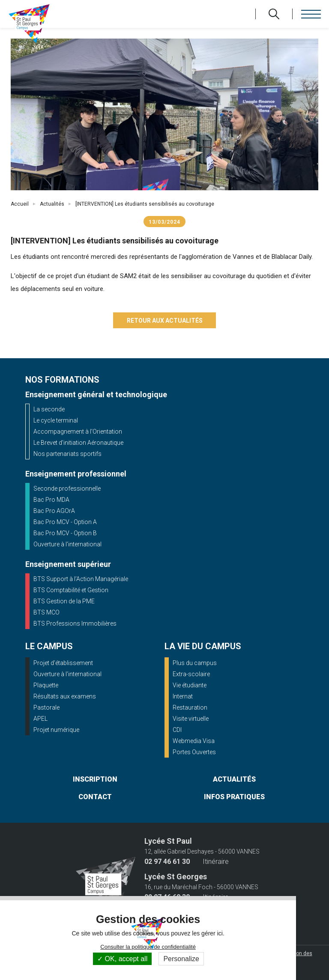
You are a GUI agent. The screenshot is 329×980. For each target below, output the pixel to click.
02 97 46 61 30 (167, 862)
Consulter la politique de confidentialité (148, 947)
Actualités (52, 204)
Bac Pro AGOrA (54, 511)
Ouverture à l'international (67, 544)
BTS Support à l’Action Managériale (81, 579)
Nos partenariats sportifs (67, 454)
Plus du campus (195, 663)
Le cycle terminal (56, 420)
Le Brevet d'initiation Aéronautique (78, 443)
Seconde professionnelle (67, 489)
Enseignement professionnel (76, 474)
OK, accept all (122, 959)
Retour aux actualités (165, 321)
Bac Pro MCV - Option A (65, 522)
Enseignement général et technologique (96, 394)
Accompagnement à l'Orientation (78, 432)
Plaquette (46, 685)
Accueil (20, 204)
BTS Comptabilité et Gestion (71, 590)
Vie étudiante (190, 685)
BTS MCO (46, 612)
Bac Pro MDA (51, 500)
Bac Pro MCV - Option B (65, 533)
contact (95, 797)
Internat (183, 696)
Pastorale (46, 707)
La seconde (49, 409)
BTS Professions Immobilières (75, 623)
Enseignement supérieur (68, 564)
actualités (234, 779)
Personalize (181, 959)
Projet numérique (56, 730)
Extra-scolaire (191, 674)
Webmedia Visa (194, 741)
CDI (177, 730)
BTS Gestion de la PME (64, 601)
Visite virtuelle (191, 719)
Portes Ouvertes (194, 752)
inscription (95, 779)
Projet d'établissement (63, 663)
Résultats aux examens (65, 696)
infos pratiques (234, 797)
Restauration (190, 707)
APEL (40, 719)
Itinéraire (216, 862)
